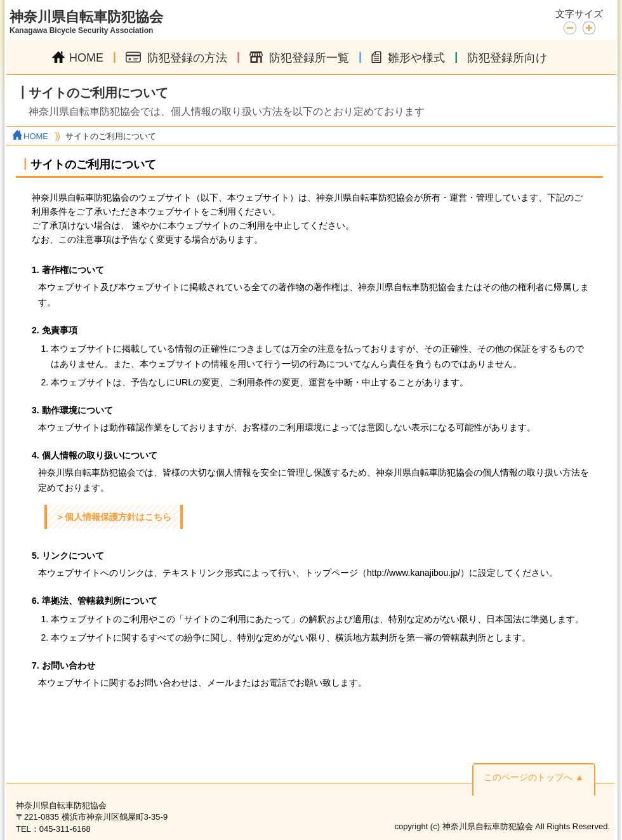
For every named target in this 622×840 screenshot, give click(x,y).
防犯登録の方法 (176, 58)
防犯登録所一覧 (299, 58)
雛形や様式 (408, 58)
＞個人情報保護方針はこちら (114, 517)
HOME (78, 58)
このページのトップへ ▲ (534, 777)
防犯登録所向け (507, 58)
